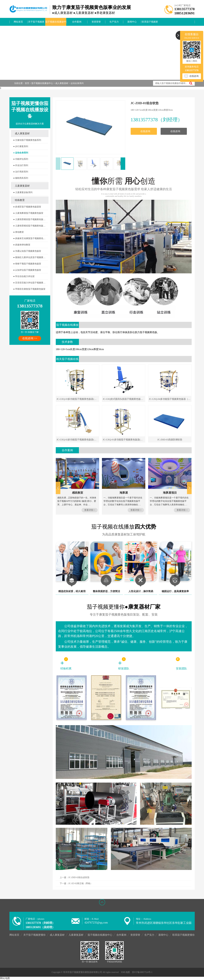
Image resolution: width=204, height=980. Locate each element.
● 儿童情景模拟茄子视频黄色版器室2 (30, 226)
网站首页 (18, 22)
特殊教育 (20, 200)
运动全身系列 (77, 83)
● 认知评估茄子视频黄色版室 (27, 270)
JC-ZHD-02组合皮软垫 (79, 877)
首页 (27, 83)
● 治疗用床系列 (21, 172)
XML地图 (125, 972)
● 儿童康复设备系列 (23, 192)
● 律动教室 (19, 232)
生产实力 (114, 22)
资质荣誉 (96, 22)
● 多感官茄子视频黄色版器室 (27, 207)
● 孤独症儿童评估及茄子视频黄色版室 (30, 257)
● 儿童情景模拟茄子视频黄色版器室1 (30, 219)
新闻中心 (132, 22)
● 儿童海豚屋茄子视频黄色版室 (28, 213)
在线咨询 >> (30, 338)
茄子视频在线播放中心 (56, 23)
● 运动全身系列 (21, 153)
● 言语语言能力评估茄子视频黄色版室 (30, 283)
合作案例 (77, 22)
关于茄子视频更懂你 (36, 23)
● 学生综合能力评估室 (24, 276)
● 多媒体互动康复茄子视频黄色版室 (30, 238)
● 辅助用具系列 (21, 178)
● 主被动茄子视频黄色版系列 (27, 140)
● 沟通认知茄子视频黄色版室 (27, 251)
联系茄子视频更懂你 (150, 23)
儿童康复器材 (22, 186)
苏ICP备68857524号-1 (142, 972)
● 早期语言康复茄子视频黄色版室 (29, 289)
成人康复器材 (62, 83)
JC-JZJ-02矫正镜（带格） (80, 883)
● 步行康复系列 (21, 146)
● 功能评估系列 (21, 159)
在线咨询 (145, 131)
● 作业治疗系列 (21, 165)
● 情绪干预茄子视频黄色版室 (27, 264)
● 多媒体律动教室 (22, 245)
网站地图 (5, 978)
